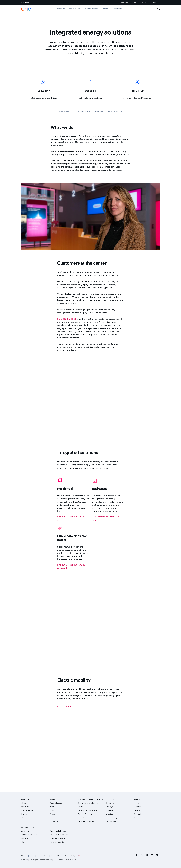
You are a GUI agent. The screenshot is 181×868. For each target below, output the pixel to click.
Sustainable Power (58, 831)
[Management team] (34, 835)
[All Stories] (34, 818)
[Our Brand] (62, 818)
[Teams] (147, 810)
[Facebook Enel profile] (136, 855)
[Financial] (119, 810)
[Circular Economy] (91, 814)
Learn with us (119, 9)
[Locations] (34, 831)
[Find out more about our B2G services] (73, 571)
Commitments (92, 9)
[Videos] (62, 814)
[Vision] (34, 842)
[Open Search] (159, 9)
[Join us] (34, 814)
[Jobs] (147, 818)
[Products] (34, 807)
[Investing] (119, 814)
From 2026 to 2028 (67, 323)
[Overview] (119, 803)
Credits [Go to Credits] (24, 856)
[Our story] (34, 838)
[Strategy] (119, 807)
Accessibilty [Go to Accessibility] (70, 856)
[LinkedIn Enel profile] (147, 855)
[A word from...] (62, 822)
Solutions (99, 112)
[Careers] (147, 803)
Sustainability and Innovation (90, 799)
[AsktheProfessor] (62, 838)
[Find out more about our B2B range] (108, 523)
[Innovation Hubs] (91, 818)
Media (134, 2)
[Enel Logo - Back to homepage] (27, 9)
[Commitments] (34, 810)
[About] (34, 803)
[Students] (147, 814)
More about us (28, 827)
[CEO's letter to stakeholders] (91, 810)
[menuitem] (136, 855)
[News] (62, 807)
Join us (105, 9)
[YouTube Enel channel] (152, 855)
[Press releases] (62, 803)
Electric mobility (115, 112)
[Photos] (62, 810)
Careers (155, 2)
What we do (64, 112)
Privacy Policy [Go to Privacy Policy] (43, 856)
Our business (75, 9)
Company (125, 2)
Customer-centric (82, 112)
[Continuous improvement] (62, 835)
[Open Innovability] (91, 822)
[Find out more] (65, 711)
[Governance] (119, 822)
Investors (144, 2)
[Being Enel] (147, 807)
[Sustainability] (119, 818)
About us (61, 9)
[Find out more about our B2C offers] (73, 523)
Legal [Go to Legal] (32, 856)
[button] (26, 2)
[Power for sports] (62, 842)
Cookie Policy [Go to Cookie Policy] (57, 856)
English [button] (82, 856)
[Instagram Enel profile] (157, 855)
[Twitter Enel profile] (142, 855)
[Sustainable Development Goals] (91, 805)
